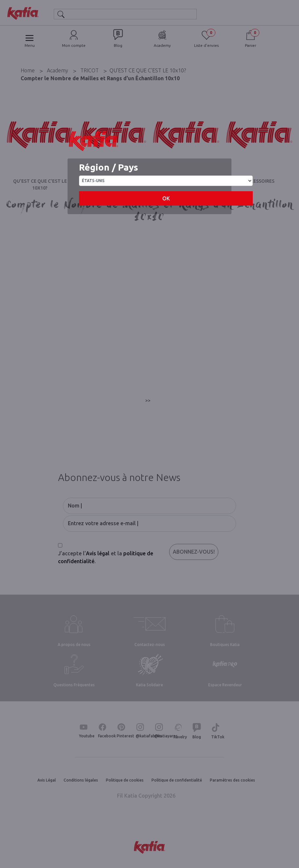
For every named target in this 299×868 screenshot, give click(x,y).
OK (166, 198)
